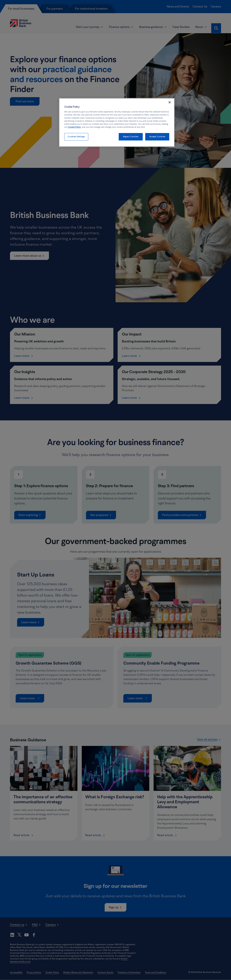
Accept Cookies (157, 137)
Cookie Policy (74, 127)
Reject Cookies (131, 137)
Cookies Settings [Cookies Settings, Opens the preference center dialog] (76, 137)
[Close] (170, 102)
